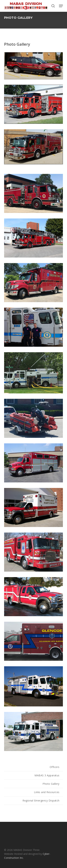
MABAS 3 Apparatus (47, 775)
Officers (55, 767)
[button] (61, 6)
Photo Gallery (51, 784)
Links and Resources (47, 792)
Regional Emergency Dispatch (41, 800)
